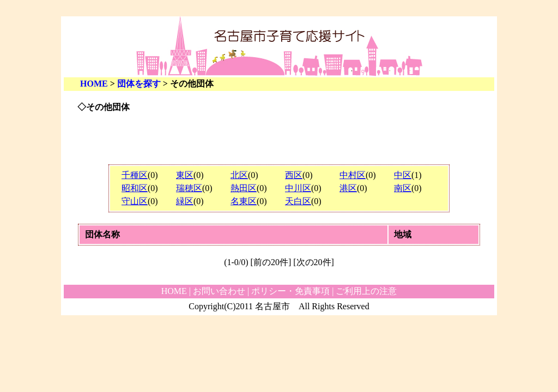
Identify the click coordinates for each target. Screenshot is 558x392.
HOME (94, 84)
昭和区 (135, 188)
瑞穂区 (189, 188)
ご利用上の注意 (366, 291)
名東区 (244, 201)
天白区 (298, 201)
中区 (403, 175)
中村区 (353, 175)
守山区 (135, 201)
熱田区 (244, 188)
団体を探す (139, 84)
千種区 (135, 175)
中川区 (298, 188)
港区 (348, 188)
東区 (185, 175)
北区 (239, 175)
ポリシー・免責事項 (290, 291)
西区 (294, 175)
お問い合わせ (219, 291)
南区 (403, 188)
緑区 (185, 201)
